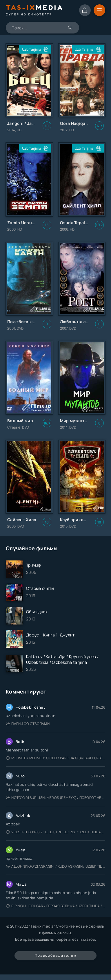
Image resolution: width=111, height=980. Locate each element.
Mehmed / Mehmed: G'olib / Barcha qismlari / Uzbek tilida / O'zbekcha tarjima (56, 758)
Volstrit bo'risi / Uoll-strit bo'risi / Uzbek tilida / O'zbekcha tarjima (56, 832)
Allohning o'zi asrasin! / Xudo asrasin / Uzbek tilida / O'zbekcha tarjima (56, 866)
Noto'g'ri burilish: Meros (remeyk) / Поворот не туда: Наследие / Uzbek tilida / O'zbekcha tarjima (56, 798)
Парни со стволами (28, 724)
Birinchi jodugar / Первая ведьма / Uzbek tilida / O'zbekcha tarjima (56, 906)
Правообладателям (56, 955)
